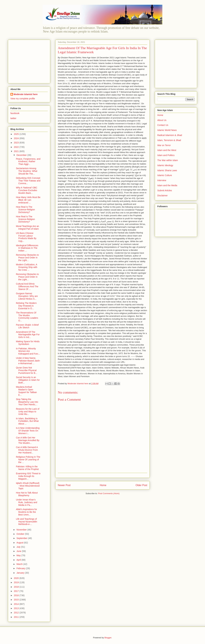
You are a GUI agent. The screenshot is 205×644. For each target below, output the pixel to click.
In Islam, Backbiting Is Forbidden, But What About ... (27, 421)
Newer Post (64, 485)
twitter (13, 118)
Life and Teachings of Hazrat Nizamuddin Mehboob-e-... (27, 522)
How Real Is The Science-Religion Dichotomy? (25, 210)
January (21, 573)
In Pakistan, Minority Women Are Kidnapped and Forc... (28, 351)
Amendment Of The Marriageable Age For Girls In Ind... (28, 335)
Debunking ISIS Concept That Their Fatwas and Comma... (28, 181)
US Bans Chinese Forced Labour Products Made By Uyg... (26, 237)
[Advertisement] (30, 61)
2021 (17, 151)
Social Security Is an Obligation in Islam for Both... (28, 380)
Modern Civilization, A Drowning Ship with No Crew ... (27, 267)
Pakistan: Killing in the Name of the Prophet (27, 468)
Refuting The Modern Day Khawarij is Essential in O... (26, 306)
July (19, 547)
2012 (17, 613)
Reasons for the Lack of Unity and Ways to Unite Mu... (28, 412)
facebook (15, 113)
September (22, 538)
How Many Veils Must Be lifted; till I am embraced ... (28, 200)
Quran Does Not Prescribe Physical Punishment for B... (27, 370)
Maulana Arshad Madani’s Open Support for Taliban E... (26, 391)
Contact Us (163, 125)
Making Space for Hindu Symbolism (28, 343)
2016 (17, 595)
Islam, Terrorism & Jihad (169, 140)
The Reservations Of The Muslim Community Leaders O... (27, 317)
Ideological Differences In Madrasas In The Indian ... (27, 248)
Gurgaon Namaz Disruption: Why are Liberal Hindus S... (27, 296)
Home (103, 485)
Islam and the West (167, 150)
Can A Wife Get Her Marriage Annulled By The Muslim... (28, 440)
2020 (17, 578)
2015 (17, 600)
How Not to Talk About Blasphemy (27, 494)
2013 (17, 608)
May (19, 555)
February (21, 568)
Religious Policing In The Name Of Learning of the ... (28, 460)
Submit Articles (165, 190)
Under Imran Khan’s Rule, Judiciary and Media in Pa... (27, 502)
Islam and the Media (167, 185)
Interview (162, 180)
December (22, 155)
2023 (17, 143)
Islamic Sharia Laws (167, 170)
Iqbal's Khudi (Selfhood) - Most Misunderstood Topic (28, 486)
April (19, 560)
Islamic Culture (165, 175)
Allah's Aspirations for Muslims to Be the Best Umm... (26, 512)
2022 (17, 147)
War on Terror (164, 145)
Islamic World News (167, 130)
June (19, 551)
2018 (17, 587)
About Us (162, 120)
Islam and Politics (166, 155)
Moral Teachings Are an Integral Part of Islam (27, 227)
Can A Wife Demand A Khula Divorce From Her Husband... (27, 450)
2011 (17, 617)
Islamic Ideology (165, 165)
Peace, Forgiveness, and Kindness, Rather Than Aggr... (28, 162)
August (20, 543)
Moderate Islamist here (26, 94)
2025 (17, 134)
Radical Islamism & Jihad (170, 135)
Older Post (141, 485)
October (21, 534)
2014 (17, 604)
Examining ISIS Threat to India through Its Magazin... (28, 476)
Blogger (108, 638)
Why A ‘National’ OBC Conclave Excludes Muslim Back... (27, 190)
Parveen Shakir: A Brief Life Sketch (27, 326)
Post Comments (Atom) (109, 493)
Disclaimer (162, 196)
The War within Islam (168, 160)
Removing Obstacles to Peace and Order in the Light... (27, 258)
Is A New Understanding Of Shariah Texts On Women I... (28, 431)
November (22, 530)
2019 (17, 582)
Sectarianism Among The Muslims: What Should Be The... (27, 171)
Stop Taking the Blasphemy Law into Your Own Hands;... (27, 402)
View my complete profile (23, 99)
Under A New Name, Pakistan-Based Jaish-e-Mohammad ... (28, 361)
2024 (17, 138)
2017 (17, 591)
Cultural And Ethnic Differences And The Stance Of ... (27, 286)
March (20, 564)
